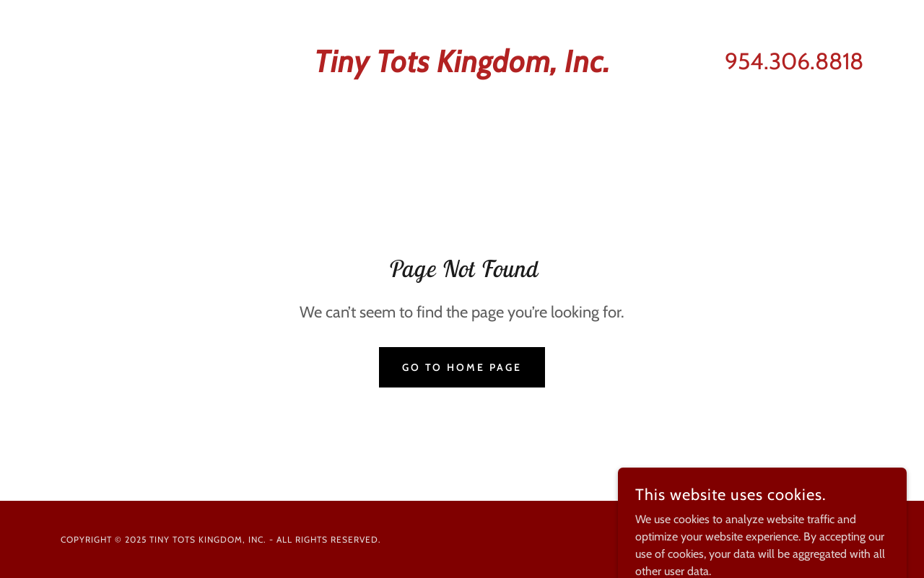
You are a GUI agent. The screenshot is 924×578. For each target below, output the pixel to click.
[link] (462, 68)
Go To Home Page (462, 367)
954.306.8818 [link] (794, 61)
